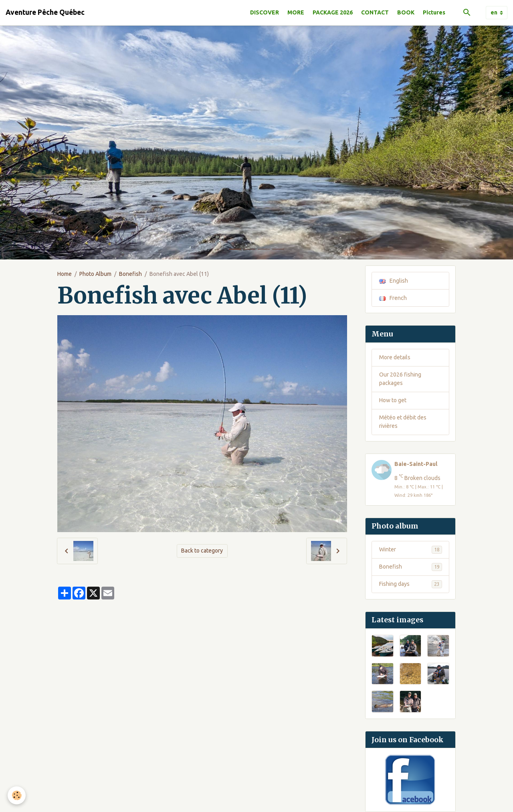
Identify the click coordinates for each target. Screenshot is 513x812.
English (394, 281)
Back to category (202, 551)
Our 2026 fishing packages (400, 379)
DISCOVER (265, 12)
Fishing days (411, 584)
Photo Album (95, 274)
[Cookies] (17, 795)
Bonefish (130, 274)
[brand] (45, 12)
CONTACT (375, 12)
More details (395, 357)
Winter (411, 550)
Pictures (434, 12)
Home (65, 274)
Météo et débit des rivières (403, 422)
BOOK (406, 12)
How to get (393, 400)
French (393, 298)
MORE (296, 12)
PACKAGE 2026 (333, 12)
